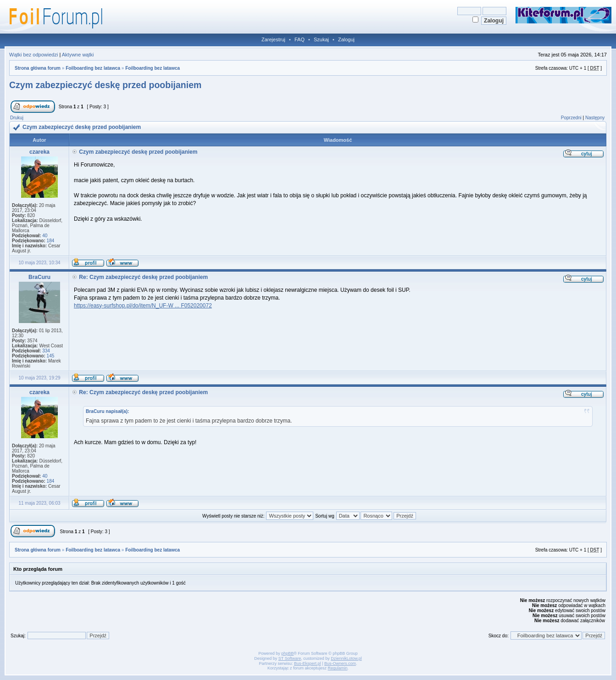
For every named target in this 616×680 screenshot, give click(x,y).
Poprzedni (571, 118)
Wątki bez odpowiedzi (33, 55)
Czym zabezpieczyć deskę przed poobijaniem (105, 85)
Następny (595, 118)
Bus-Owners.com (340, 663)
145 (51, 356)
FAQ (300, 39)
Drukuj (17, 118)
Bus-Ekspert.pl (308, 663)
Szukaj (321, 39)
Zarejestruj (273, 39)
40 (45, 236)
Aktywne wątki (78, 55)
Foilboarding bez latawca (93, 68)
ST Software (290, 658)
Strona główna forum (38, 68)
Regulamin (338, 668)
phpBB (287, 653)
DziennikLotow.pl (346, 658)
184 (51, 241)
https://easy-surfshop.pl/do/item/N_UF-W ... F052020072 (143, 306)
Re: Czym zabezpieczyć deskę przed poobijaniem (143, 277)
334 (46, 351)
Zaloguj (346, 39)
